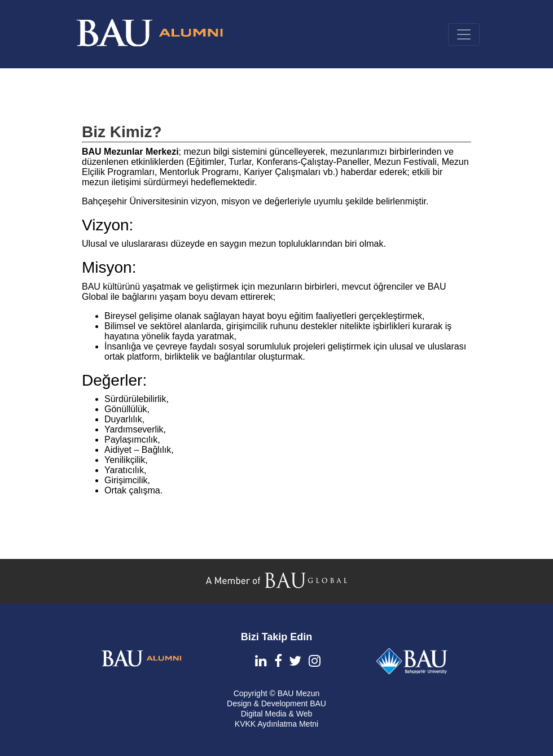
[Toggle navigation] (464, 34)
